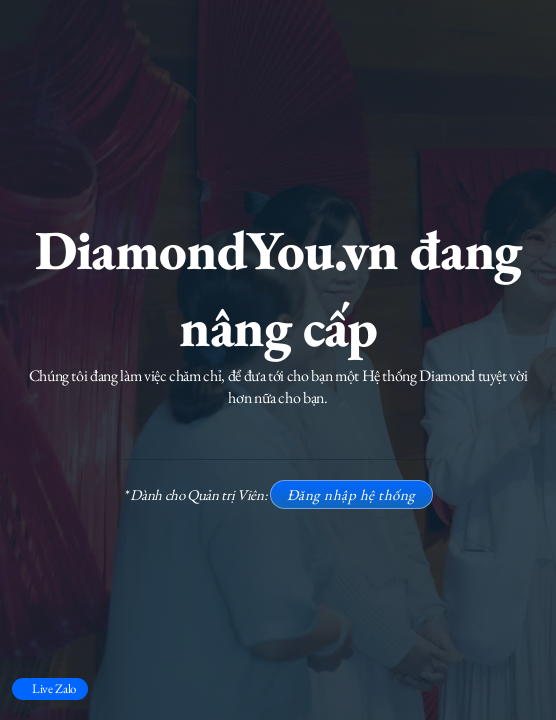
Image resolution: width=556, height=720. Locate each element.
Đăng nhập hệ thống (351, 494)
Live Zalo (54, 688)
